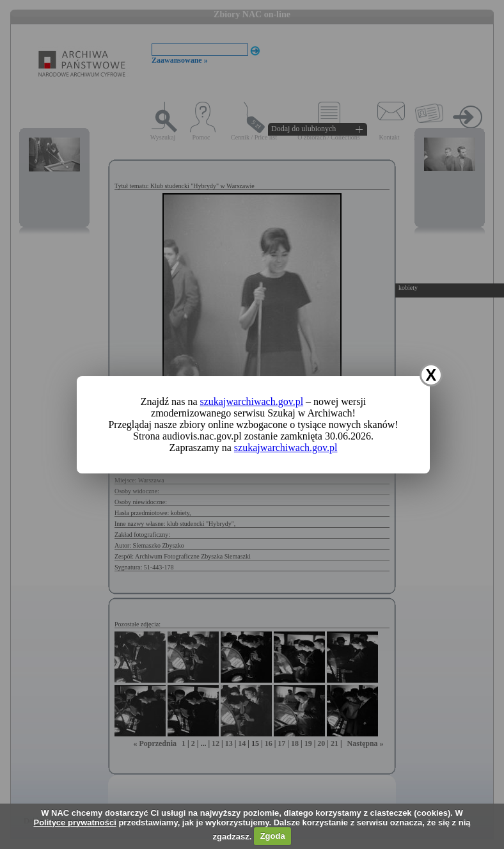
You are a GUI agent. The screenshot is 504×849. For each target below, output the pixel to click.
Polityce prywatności (75, 822)
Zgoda (273, 836)
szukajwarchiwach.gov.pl (252, 401)
